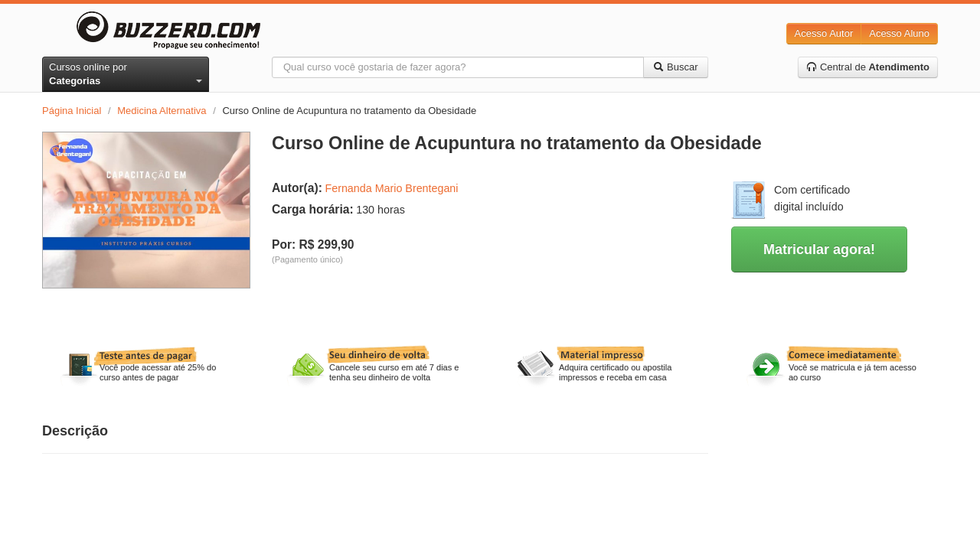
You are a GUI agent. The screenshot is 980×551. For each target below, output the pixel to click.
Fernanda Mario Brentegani (391, 188)
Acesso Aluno (899, 33)
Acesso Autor (824, 33)
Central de (868, 67)
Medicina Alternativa (162, 111)
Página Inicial (72, 111)
